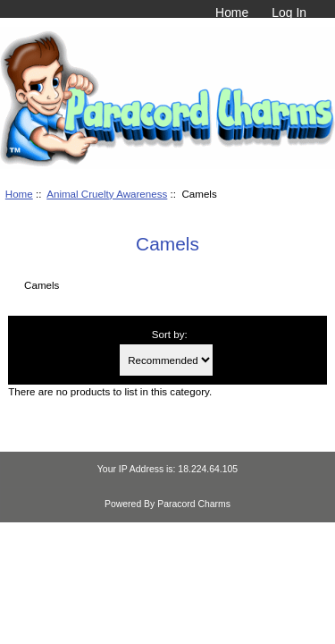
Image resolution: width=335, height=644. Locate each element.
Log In (289, 13)
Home (232, 13)
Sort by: (170, 334)
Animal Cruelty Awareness (107, 194)
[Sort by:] (166, 360)
